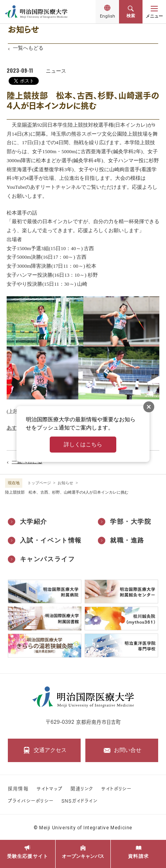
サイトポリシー (116, 788)
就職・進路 (127, 540)
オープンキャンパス (83, 856)
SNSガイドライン (79, 801)
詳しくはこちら (83, 445)
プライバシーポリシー (31, 801)
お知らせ (65, 483)
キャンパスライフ (48, 559)
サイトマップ (50, 788)
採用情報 (18, 788)
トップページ (39, 483)
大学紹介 (34, 522)
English (107, 18)
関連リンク (82, 788)
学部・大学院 (131, 522)
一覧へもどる (28, 48)
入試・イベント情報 (51, 540)
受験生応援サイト (28, 856)
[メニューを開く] (154, 12)
